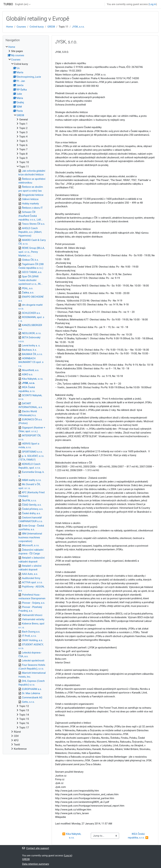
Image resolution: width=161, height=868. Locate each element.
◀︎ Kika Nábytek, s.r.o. (72, 836)
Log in (153, 4)
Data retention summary (36, 864)
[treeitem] (26, 398)
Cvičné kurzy (37, 27)
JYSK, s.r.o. (78, 27)
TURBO (8, 4)
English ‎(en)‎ (22, 4)
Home (9, 27)
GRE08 (51, 27)
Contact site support (36, 848)
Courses (21, 27)
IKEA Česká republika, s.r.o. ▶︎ (138, 836)
